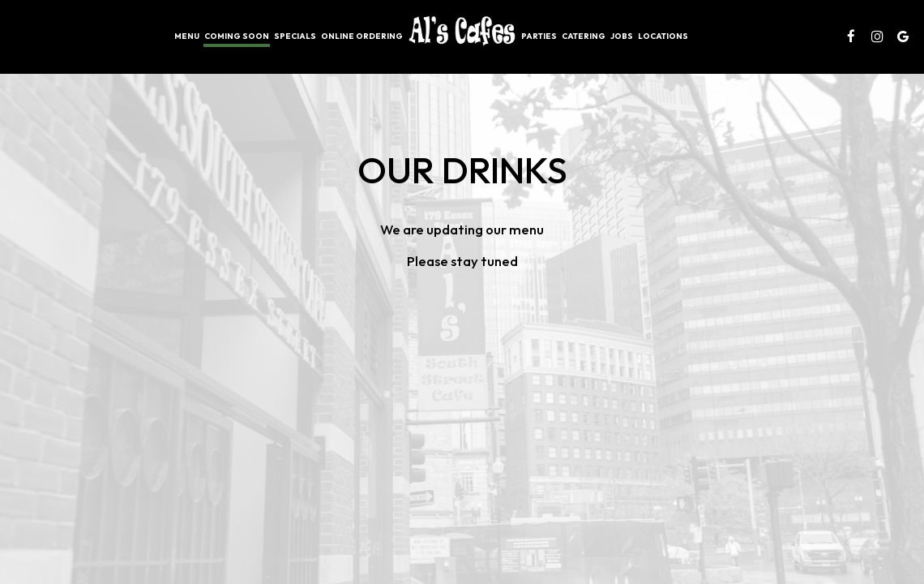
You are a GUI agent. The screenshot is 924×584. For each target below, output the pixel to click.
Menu (187, 36)
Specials (295, 36)
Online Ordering (362, 36)
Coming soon (237, 36)
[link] (462, 31)
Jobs (622, 36)
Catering (584, 36)
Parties (539, 36)
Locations (663, 36)
